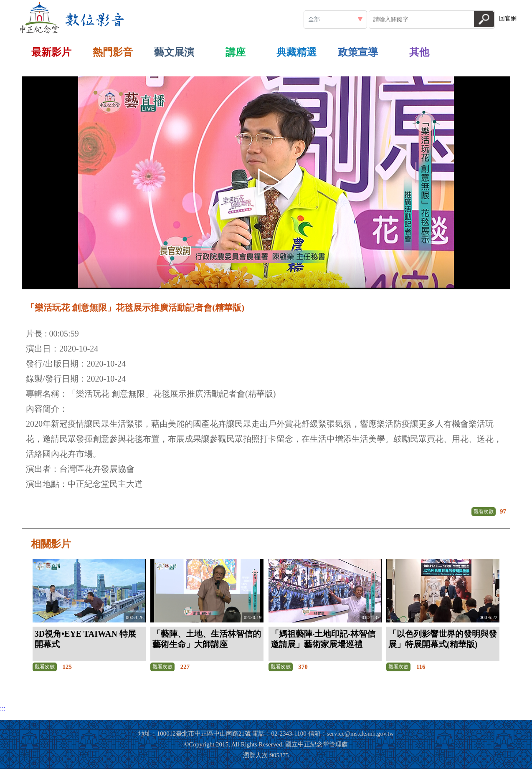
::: (131, 4)
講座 (236, 52)
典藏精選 (296, 52)
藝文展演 (174, 52)
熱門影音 (113, 52)
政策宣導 (358, 52)
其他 (419, 52)
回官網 (508, 19)
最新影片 (51, 52)
